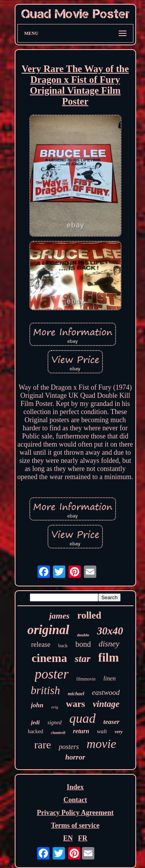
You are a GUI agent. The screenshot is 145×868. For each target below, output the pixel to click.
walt (102, 731)
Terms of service (75, 825)
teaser (111, 722)
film (108, 657)
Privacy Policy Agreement (75, 813)
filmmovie (86, 679)
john (37, 705)
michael (76, 694)
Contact (75, 800)
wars (76, 704)
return (81, 731)
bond (83, 644)
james (59, 616)
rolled (89, 615)
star (82, 659)
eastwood (106, 692)
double (83, 635)
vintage (106, 704)
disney (109, 644)
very (119, 732)
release (41, 645)
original (48, 630)
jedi (35, 722)
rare (43, 745)
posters (69, 747)
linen (109, 678)
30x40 (110, 631)
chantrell (58, 733)
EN (68, 838)
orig (55, 707)
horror (75, 757)
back (63, 645)
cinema (49, 658)
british (45, 690)
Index (75, 787)
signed (55, 723)
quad (82, 718)
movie (101, 744)
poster (52, 674)
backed (36, 731)
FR (83, 838)
